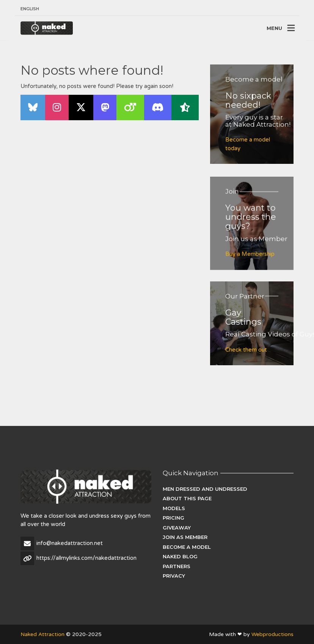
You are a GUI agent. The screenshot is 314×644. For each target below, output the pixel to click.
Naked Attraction (42, 634)
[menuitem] (30, 9)
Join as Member (185, 537)
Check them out (246, 350)
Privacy (174, 576)
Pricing (173, 518)
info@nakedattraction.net (70, 543)
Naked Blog (180, 556)
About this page (187, 498)
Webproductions (272, 634)
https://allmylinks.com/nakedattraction (86, 558)
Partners (177, 566)
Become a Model (187, 547)
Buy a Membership (250, 258)
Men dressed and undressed (205, 489)
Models (174, 508)
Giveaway (177, 528)
